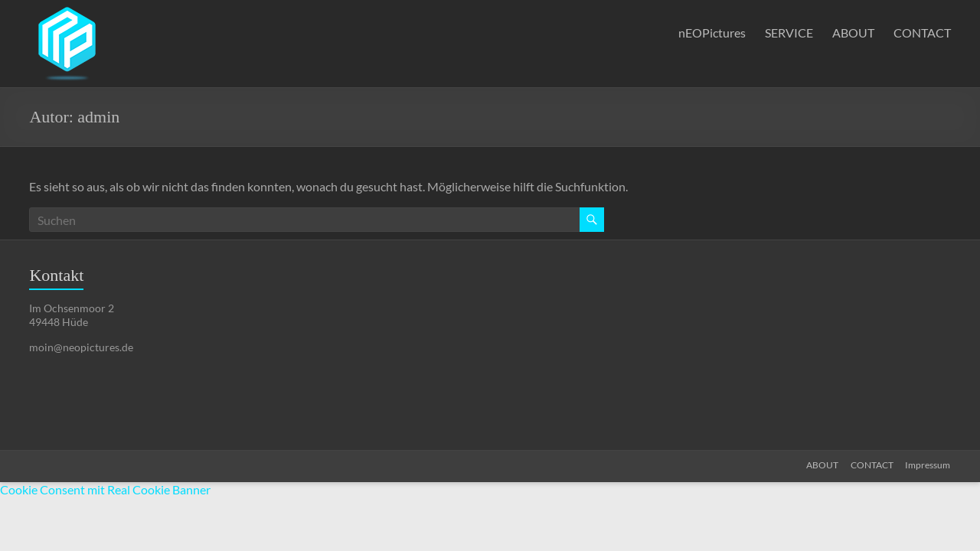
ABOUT (853, 33)
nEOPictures (712, 33)
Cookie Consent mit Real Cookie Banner (105, 489)
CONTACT (922, 33)
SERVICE (789, 33)
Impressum (928, 465)
